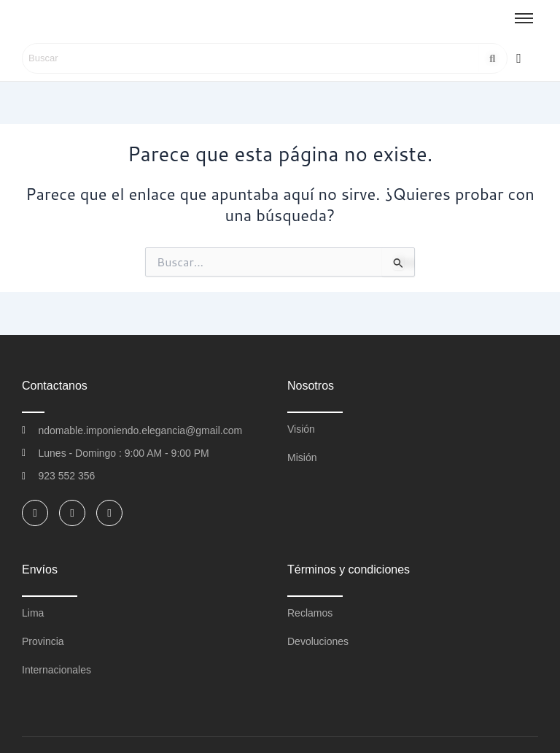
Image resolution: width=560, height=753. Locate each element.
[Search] (251, 58)
